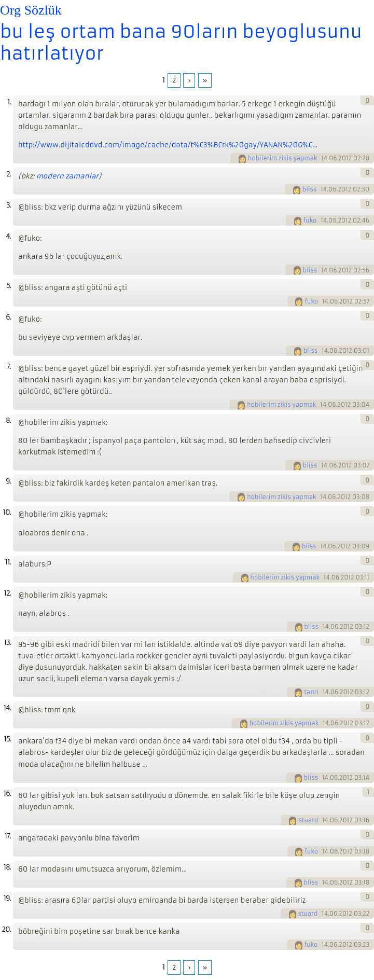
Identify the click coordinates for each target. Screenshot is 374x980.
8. (8, 420)
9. (8, 481)
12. (8, 593)
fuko (310, 220)
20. (6, 929)
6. (8, 317)
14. (7, 708)
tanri (311, 692)
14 (324, 158)
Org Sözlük (31, 10)
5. (9, 286)
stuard (308, 820)
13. (8, 643)
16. (7, 793)
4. (8, 236)
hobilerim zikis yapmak (282, 158)
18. (7, 867)
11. (8, 562)
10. (7, 512)
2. (9, 174)
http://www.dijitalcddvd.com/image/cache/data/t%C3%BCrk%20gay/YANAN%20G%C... (168, 145)
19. (7, 898)
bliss (310, 189)
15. (8, 739)
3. (9, 205)
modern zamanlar (67, 176)
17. (8, 836)
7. (9, 367)
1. (9, 102)
